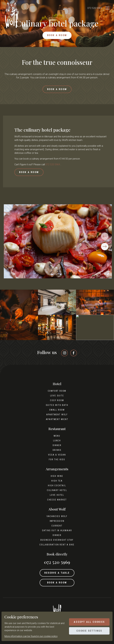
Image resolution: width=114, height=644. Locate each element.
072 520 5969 (95, 8)
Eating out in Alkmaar (57, 530)
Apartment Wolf (57, 415)
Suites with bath (57, 405)
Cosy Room (57, 400)
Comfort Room (57, 391)
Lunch (57, 441)
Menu (57, 436)
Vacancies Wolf (57, 516)
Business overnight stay (57, 540)
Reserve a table (57, 573)
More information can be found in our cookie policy (31, 636)
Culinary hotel (57, 490)
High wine (57, 476)
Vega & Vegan (57, 455)
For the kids (57, 459)
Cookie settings (89, 631)
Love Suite (57, 396)
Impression (57, 521)
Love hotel (57, 495)
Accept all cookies (89, 622)
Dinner (57, 445)
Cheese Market (57, 500)
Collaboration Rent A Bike (57, 545)
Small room (57, 410)
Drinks (57, 450)
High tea (57, 481)
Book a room (57, 35)
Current (57, 526)
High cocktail (57, 486)
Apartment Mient (57, 419)
